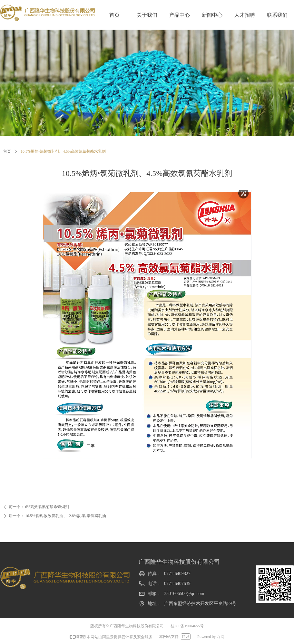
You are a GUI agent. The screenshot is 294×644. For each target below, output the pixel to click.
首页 (7, 151)
